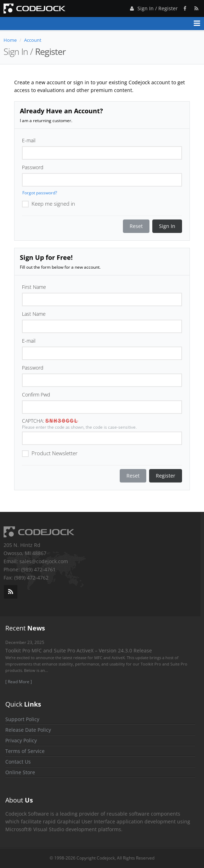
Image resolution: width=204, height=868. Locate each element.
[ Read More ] (19, 682)
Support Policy (22, 719)
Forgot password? (40, 193)
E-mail (29, 140)
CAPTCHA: (33, 421)
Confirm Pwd (36, 395)
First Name (34, 287)
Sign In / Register (153, 7)
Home (10, 40)
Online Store (20, 772)
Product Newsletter (50, 453)
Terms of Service (25, 751)
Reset (136, 226)
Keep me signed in (49, 203)
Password (33, 167)
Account (33, 40)
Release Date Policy (28, 730)
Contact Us (18, 762)
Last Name (34, 314)
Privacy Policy (21, 740)
